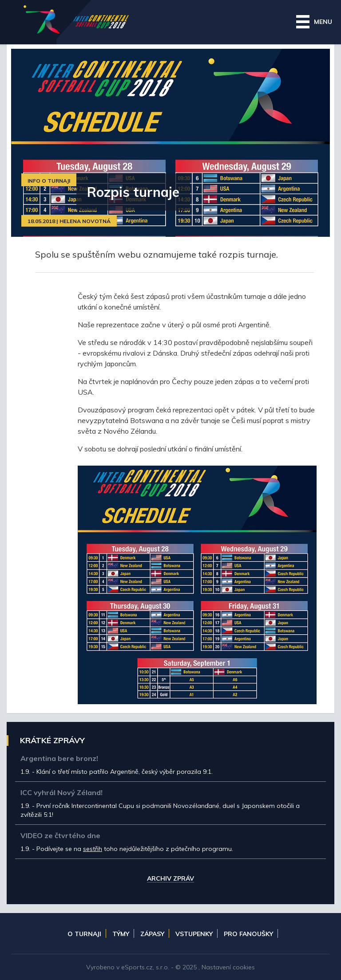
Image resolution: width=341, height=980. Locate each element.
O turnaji (84, 934)
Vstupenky (194, 934)
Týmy (121, 934)
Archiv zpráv (170, 879)
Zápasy (152, 934)
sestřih (93, 849)
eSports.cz (137, 967)
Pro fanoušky (248, 934)
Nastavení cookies (228, 967)
